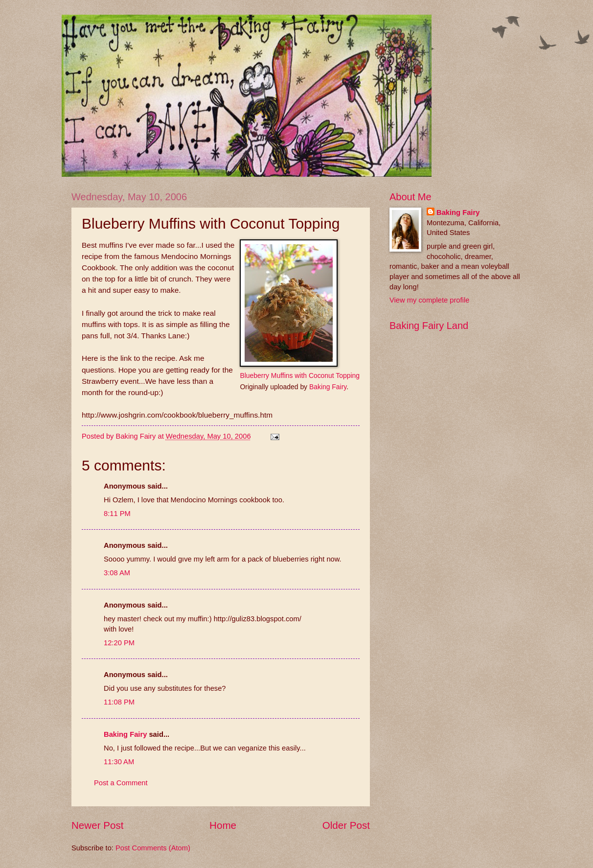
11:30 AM (119, 762)
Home (223, 825)
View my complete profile (429, 300)
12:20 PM (119, 643)
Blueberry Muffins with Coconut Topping (300, 375)
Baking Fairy (328, 387)
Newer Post (97, 825)
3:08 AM (117, 573)
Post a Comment (121, 783)
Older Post (346, 825)
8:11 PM (117, 514)
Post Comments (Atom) (153, 848)
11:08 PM (119, 702)
